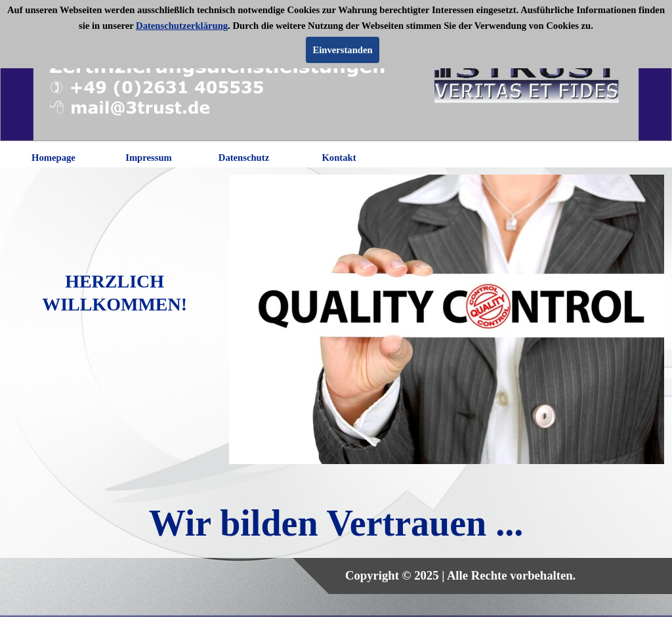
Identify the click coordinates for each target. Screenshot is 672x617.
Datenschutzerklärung (182, 26)
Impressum (149, 158)
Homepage (53, 158)
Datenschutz (244, 158)
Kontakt (339, 158)
